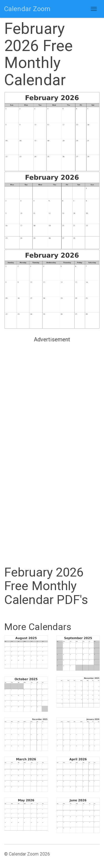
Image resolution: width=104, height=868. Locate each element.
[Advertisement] (52, 397)
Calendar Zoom (27, 9)
